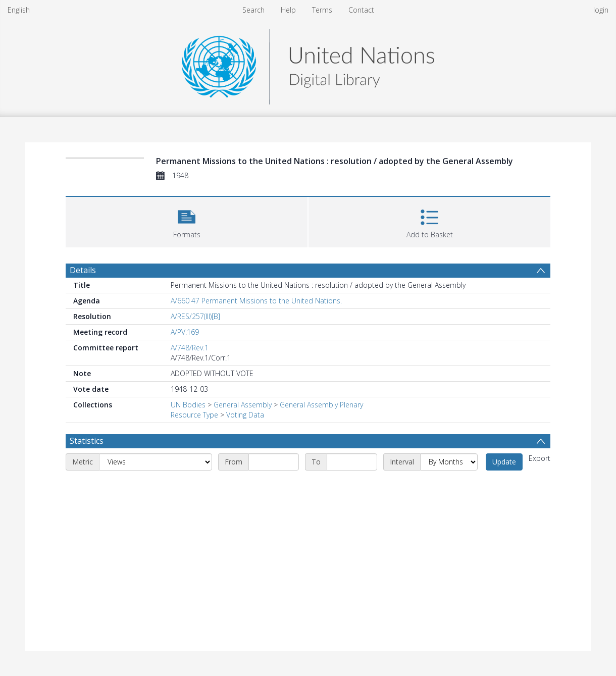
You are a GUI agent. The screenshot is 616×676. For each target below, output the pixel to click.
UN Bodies (188, 405)
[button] (187, 221)
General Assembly (243, 405)
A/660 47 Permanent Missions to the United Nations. (256, 301)
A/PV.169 (185, 332)
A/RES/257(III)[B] (195, 316)
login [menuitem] (601, 10)
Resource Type (194, 415)
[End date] (352, 462)
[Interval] (449, 462)
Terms (322, 10)
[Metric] (156, 462)
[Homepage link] (308, 64)
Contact (361, 10)
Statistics (87, 441)
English (19, 10)
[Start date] (274, 462)
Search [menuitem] (253, 10)
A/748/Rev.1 (190, 348)
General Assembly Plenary (321, 405)
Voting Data (245, 415)
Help (288, 10)
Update (504, 462)
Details (83, 270)
